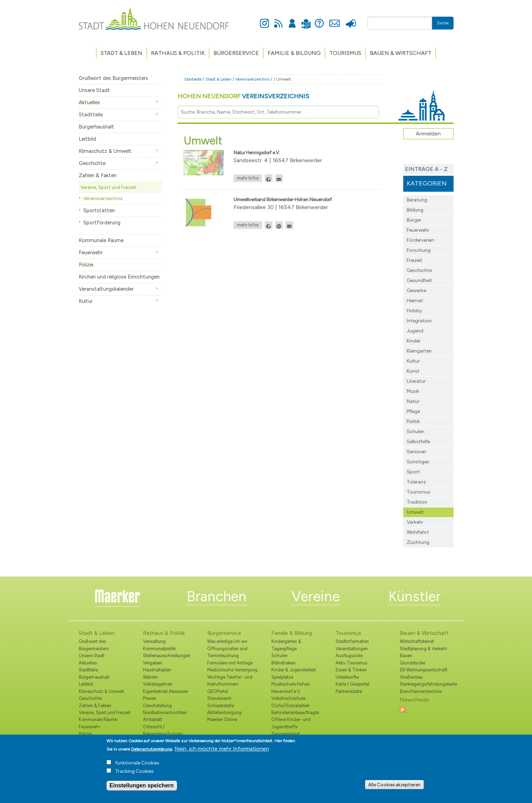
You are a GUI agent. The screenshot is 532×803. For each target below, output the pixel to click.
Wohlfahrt (418, 532)
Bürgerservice (236, 53)
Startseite (193, 79)
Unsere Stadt (94, 90)
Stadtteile (91, 115)
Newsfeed (278, 19)
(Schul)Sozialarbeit (290, 706)
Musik (413, 391)
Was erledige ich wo (227, 641)
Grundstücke (412, 663)
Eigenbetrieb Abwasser (166, 691)
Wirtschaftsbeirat (417, 641)
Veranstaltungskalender (106, 289)
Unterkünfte (347, 677)
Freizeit (415, 260)
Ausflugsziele (349, 656)
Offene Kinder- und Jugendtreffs (291, 723)
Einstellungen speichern (142, 788)
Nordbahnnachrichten (165, 713)
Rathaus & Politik (178, 53)
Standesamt (219, 698)
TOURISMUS (345, 53)
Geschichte (92, 163)
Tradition (417, 502)
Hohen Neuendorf (243, 96)
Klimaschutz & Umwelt (105, 151)
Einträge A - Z (426, 169)
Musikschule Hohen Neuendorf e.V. (291, 688)
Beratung (417, 200)
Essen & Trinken (351, 670)
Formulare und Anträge (230, 663)
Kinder (414, 341)
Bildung (415, 210)
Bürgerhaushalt (96, 127)
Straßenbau (411, 677)
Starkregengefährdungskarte (427, 684)
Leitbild (87, 139)
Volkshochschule (288, 698)
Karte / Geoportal (352, 684)
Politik (413, 421)
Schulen (416, 432)
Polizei (86, 265)
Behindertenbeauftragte (295, 713)
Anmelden (292, 19)
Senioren (416, 452)
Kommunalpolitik (159, 649)
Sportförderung (102, 223)
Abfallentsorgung (224, 713)
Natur (413, 401)
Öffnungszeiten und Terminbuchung (227, 652)
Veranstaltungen (352, 649)
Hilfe (319, 19)
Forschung (419, 250)
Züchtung (418, 542)
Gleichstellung (157, 706)
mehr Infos (248, 178)
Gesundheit (419, 280)
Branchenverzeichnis (421, 691)
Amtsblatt (153, 719)
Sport (413, 472)
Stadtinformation (352, 641)
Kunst (413, 371)
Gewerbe (416, 291)
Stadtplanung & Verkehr (423, 649)
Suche (443, 23)
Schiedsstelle (221, 706)
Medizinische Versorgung (232, 670)
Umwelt (415, 512)
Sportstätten (99, 210)
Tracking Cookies (134, 773)
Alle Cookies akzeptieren (394, 786)
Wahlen (150, 677)
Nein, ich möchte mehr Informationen (222, 751)
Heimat (415, 301)
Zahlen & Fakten (98, 175)
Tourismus (419, 492)
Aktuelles (89, 102)
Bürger (414, 220)
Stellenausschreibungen (167, 656)
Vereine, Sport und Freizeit (109, 187)
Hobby (414, 311)
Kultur (86, 301)
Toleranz (416, 482)
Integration (419, 321)
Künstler (415, 596)
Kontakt (335, 19)
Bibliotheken (284, 663)
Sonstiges (418, 462)
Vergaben (153, 663)
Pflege (413, 411)
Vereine (316, 596)
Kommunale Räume (101, 240)
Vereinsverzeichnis (103, 198)
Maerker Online (222, 719)
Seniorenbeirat (286, 734)
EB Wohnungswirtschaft (424, 670)
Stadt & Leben (121, 53)
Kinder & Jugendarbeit (294, 670)
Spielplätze (282, 677)
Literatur (416, 381)
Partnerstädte (349, 691)
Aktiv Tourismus (351, 663)
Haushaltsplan (157, 670)
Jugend (415, 331)
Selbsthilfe (418, 442)
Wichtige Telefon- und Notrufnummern (230, 681)
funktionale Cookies (137, 765)
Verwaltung (154, 641)
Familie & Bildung (294, 53)
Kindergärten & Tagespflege (286, 645)
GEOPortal (218, 691)
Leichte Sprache (306, 20)
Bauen (406, 656)
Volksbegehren (158, 684)
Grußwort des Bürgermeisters (113, 78)
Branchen (217, 596)
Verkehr (415, 522)
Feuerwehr (91, 253)
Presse (351, 19)
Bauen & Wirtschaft (401, 53)
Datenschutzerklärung (152, 751)
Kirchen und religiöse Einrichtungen (119, 277)
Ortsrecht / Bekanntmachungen (163, 730)
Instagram (264, 19)
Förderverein (420, 240)
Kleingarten (419, 351)
